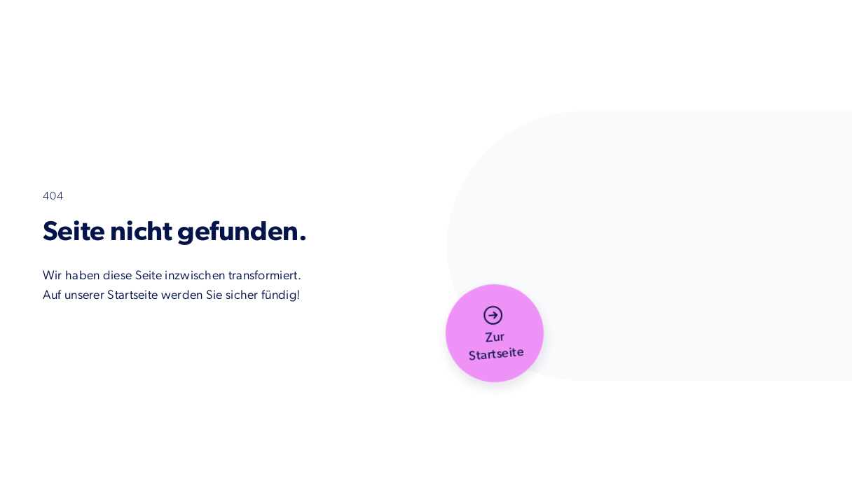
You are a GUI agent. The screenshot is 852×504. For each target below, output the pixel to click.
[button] (494, 334)
